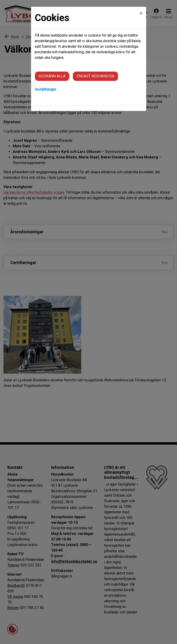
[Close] (141, 13)
